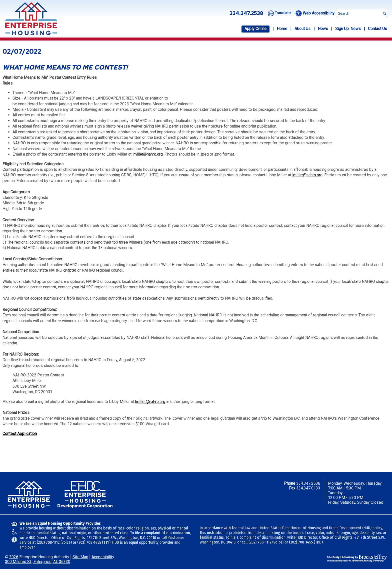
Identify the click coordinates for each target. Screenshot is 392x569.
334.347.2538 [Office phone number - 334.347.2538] (246, 13)
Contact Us (377, 29)
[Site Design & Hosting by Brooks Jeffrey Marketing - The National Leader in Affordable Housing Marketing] (357, 558)
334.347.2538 (308, 483)
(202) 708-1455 (89, 542)
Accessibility (103, 557)
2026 (14, 557)
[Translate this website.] (279, 13)
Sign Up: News (348, 29)
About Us (302, 29)
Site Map (80, 557)
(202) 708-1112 (48, 542)
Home (282, 29)
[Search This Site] (362, 13)
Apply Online (255, 29)
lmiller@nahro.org (148, 154)
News (323, 29)
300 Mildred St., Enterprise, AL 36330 (38, 562)
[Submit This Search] (383, 11)
